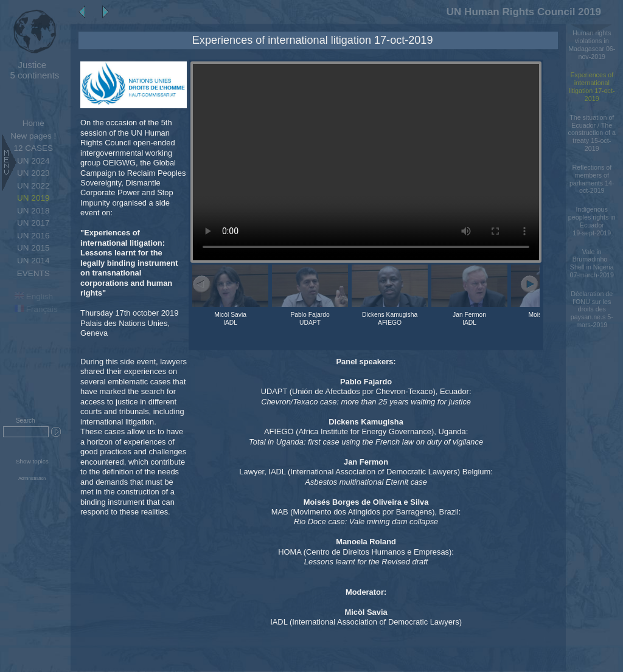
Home (33, 123)
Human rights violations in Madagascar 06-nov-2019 (592, 44)
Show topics (32, 461)
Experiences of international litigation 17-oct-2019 (592, 86)
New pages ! (33, 136)
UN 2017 (33, 223)
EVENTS (33, 273)
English (34, 296)
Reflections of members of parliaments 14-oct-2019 (592, 179)
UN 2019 (33, 198)
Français (36, 309)
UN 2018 (33, 211)
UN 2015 (33, 248)
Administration (32, 479)
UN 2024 (33, 161)
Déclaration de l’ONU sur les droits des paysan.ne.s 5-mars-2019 (592, 309)
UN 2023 (33, 173)
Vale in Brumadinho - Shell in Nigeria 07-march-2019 (592, 263)
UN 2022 (33, 186)
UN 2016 (33, 236)
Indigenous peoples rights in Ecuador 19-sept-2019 (592, 221)
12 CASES (33, 148)
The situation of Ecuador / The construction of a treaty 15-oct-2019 (592, 133)
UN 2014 (33, 261)
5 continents (32, 70)
